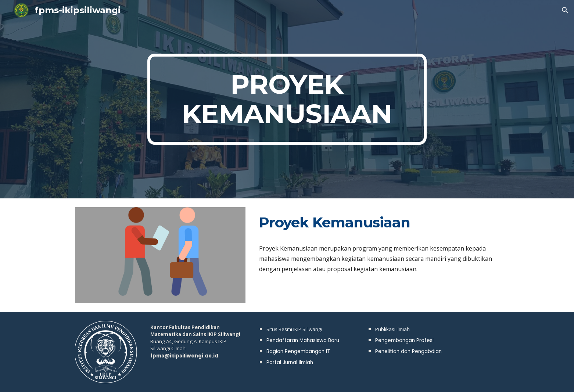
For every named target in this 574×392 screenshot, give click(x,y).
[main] (287, 99)
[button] (565, 10)
